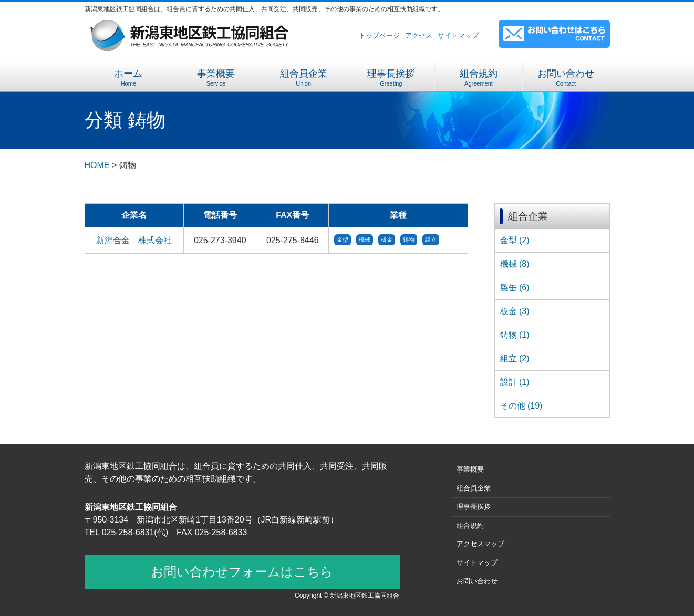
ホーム (129, 77)
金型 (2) (515, 240)
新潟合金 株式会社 (134, 240)
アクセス (419, 35)
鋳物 (409, 239)
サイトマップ (458, 35)
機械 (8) (515, 264)
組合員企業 (304, 77)
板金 (387, 239)
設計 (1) (515, 382)
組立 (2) (515, 358)
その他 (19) (521, 406)
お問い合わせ (566, 77)
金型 (343, 239)
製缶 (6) (515, 288)
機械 (365, 239)
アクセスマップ (480, 544)
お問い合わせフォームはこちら (242, 572)
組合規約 (479, 77)
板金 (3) (515, 311)
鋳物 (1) (515, 335)
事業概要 (216, 77)
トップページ (379, 35)
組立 (431, 239)
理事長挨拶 (391, 77)
